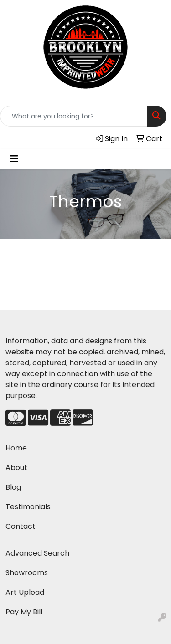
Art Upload (25, 592)
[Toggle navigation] (14, 159)
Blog (13, 487)
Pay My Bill (24, 612)
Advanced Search (37, 553)
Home (16, 448)
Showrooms (27, 573)
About (16, 468)
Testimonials (28, 507)
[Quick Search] (74, 116)
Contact (21, 526)
